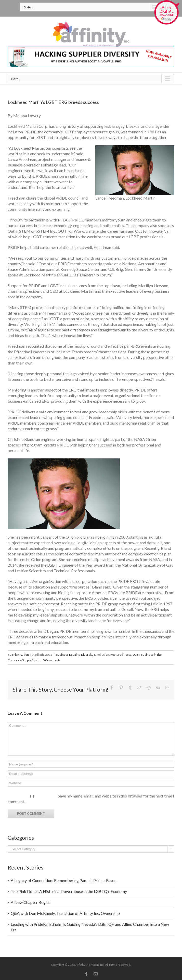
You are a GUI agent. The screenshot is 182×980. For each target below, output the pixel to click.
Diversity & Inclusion (95, 655)
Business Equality (68, 655)
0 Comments (52, 660)
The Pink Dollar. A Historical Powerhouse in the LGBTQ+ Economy (69, 891)
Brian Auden (20, 655)
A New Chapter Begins (31, 902)
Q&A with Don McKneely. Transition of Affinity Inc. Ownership (65, 913)
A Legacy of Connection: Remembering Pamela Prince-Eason (64, 880)
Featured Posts (121, 655)
